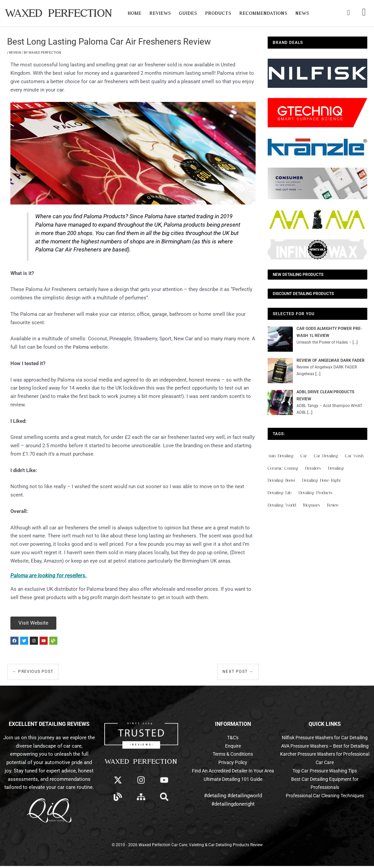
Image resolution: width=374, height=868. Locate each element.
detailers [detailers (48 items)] (313, 468)
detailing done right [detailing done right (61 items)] (322, 480)
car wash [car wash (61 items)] (354, 456)
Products (218, 13)
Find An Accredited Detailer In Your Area (233, 773)
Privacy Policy (233, 764)
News (302, 13)
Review (15, 52)
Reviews (160, 13)
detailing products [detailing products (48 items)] (315, 493)
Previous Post (33, 674)
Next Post (238, 674)
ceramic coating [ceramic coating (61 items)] (283, 468)
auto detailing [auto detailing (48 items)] (281, 456)
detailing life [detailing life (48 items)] (280, 493)
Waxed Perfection (59, 13)
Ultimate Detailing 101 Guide (233, 781)
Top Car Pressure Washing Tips (325, 789)
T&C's (233, 740)
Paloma (81, 347)
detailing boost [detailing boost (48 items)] (281, 480)
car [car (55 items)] (304, 456)
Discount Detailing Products (303, 294)
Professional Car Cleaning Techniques (325, 814)
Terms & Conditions (233, 756)
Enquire (233, 748)
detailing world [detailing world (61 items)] (282, 505)
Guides (188, 13)
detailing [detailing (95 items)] (336, 468)
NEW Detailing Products (298, 275)
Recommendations (263, 13)
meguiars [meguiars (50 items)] (312, 505)
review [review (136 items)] (333, 505)
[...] (355, 342)
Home (135, 13)
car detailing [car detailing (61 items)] (326, 456)
